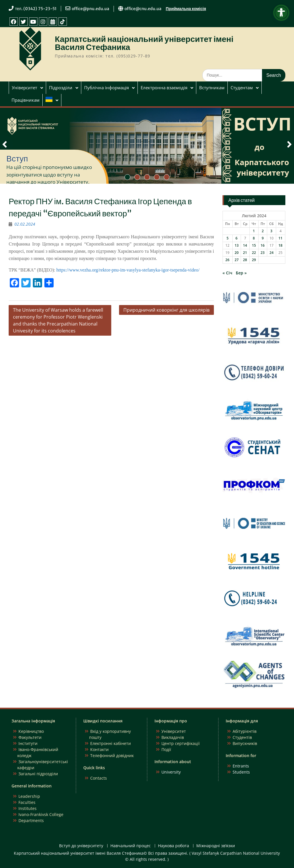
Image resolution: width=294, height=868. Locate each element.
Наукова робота (174, 846)
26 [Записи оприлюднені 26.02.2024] (227, 260)
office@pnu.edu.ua (91, 9)
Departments (31, 820)
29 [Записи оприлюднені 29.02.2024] (254, 260)
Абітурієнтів (245, 731)
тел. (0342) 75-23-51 (36, 9)
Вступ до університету (81, 846)
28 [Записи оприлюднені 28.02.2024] (245, 260)
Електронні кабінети (111, 743)
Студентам (242, 88)
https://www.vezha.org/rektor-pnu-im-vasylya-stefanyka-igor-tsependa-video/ (128, 270)
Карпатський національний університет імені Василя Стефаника (144, 43)
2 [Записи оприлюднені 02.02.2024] (263, 231)
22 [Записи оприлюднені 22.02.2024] (254, 253)
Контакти (99, 749)
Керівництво (31, 731)
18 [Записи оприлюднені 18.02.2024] (280, 245)
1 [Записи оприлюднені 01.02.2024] (254, 231)
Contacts (99, 778)
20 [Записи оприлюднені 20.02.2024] (237, 253)
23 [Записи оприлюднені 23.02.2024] (263, 253)
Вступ (17, 159)
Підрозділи (61, 88)
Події (166, 749)
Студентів (242, 737)
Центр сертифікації (181, 743)
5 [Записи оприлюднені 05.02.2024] (228, 238)
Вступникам (212, 88)
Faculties (27, 802)
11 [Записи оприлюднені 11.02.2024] (280, 238)
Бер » (241, 273)
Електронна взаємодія (164, 88)
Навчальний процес (131, 846)
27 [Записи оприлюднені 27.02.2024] (237, 260)
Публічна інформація (107, 88)
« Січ (227, 273)
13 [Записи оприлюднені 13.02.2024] (237, 245)
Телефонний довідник (112, 755)
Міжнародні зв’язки (216, 846)
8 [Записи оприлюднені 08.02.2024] (254, 238)
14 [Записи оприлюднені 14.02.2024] (245, 245)
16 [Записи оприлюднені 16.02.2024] (263, 245)
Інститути (28, 743)
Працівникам (26, 100)
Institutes (28, 808)
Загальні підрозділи (38, 774)
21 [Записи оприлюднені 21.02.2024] (245, 253)
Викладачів (173, 737)
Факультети (30, 737)
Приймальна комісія (186, 9)
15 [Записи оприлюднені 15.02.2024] (254, 245)
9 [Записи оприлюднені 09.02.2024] (263, 238)
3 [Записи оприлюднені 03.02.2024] (271, 231)
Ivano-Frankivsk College (41, 814)
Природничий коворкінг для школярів (166, 310)
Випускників (245, 743)
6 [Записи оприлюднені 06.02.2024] (236, 238)
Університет (24, 88)
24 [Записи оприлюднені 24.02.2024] (272, 253)
